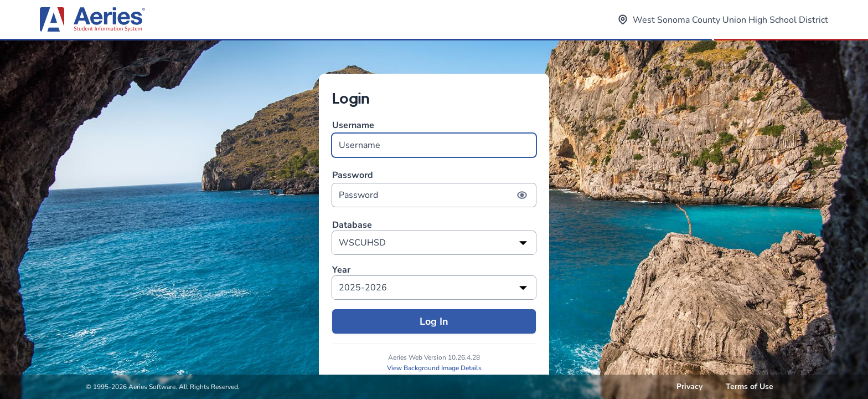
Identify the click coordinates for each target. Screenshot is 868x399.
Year (341, 270)
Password (434, 188)
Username (434, 138)
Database (352, 225)
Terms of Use (750, 387)
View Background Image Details (434, 368)
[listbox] (434, 243)
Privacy (689, 387)
